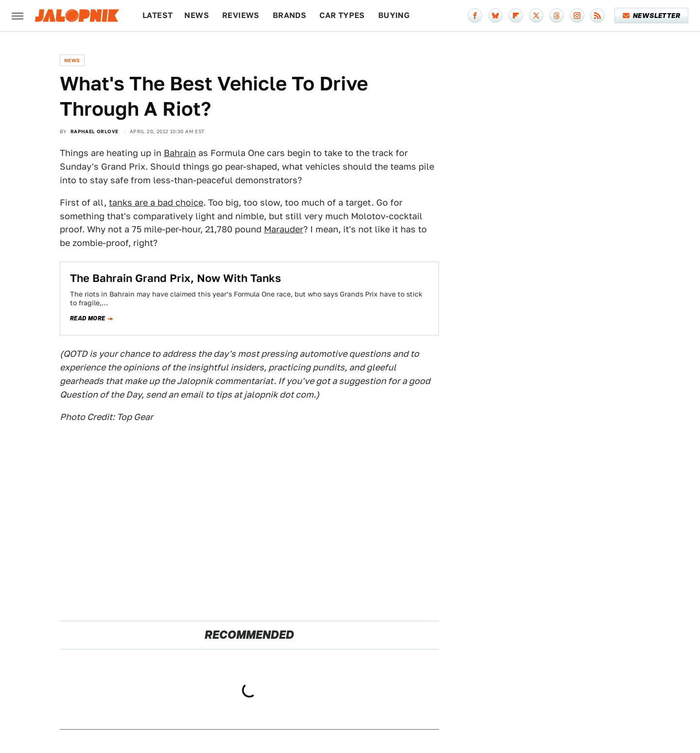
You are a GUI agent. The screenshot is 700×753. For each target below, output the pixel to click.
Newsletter (652, 16)
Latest (157, 15)
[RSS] (597, 16)
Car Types (342, 15)
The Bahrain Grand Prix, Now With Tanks (175, 278)
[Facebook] (475, 16)
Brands (289, 15)
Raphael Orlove (95, 131)
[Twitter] (536, 16)
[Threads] (557, 16)
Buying (394, 15)
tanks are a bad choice (156, 202)
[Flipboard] (516, 16)
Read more (88, 318)
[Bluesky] (495, 16)
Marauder (284, 229)
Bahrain (180, 153)
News (197, 15)
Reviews (241, 15)
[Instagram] (577, 16)
